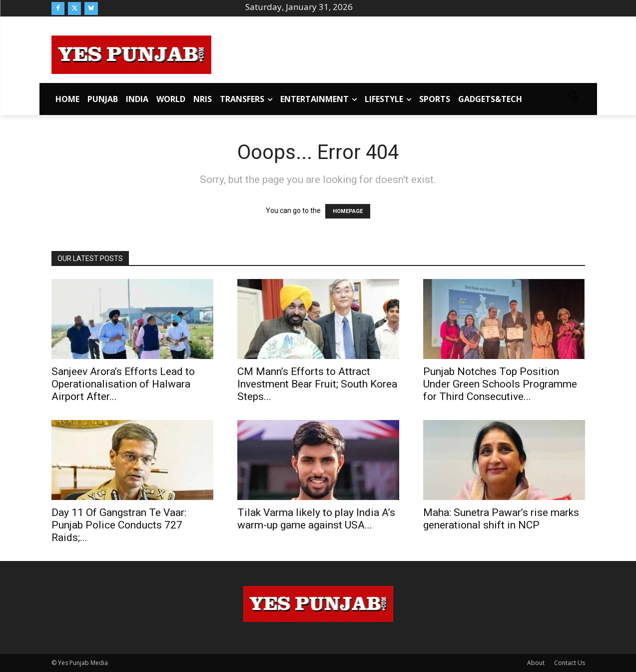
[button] (573, 95)
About (536, 663)
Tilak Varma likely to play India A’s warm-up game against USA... (316, 519)
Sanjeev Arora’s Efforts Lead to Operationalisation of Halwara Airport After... (123, 384)
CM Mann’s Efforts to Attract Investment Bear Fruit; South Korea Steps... (317, 384)
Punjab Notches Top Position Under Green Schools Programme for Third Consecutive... (500, 384)
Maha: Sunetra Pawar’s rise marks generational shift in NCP (501, 519)
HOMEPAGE (348, 211)
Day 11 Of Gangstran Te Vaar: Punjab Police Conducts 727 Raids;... (119, 525)
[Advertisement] (398, 53)
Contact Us (570, 663)
